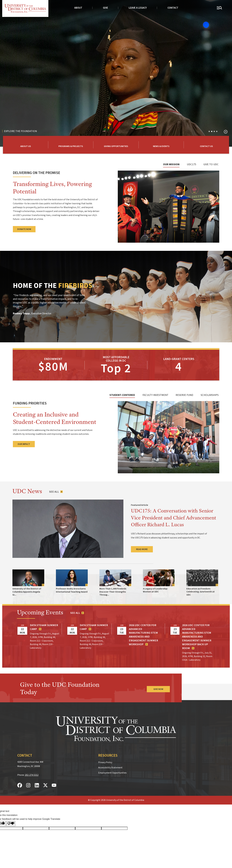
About (78, 8)
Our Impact (24, 443)
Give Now (158, 688)
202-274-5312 (32, 774)
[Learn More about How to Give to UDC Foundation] (116, 145)
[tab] (171, 166)
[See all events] (77, 612)
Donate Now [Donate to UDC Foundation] (24, 229)
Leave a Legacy (138, 8)
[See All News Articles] (56, 491)
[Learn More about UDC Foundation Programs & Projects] (71, 145)
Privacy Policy (105, 761)
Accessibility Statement (110, 766)
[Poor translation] (11, 823)
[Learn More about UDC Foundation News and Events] (161, 145)
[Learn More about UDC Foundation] (26, 145)
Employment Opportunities (112, 772)
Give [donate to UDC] (105, 8)
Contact (173, 8)
